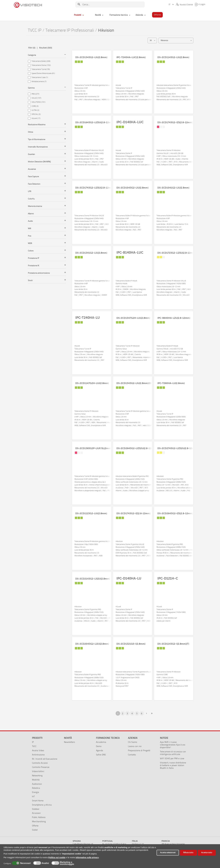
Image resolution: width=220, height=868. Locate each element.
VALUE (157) (36, 98)
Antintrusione (38, 755)
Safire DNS (101, 755)
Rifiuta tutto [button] (188, 853)
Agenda (99, 750)
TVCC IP (35, 30)
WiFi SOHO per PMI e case (172, 758)
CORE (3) (35, 106)
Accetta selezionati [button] (168, 853)
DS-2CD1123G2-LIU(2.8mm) (91, 513)
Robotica (36, 788)
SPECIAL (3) (36, 114)
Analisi (45, 863)
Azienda (133, 738)
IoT (33, 796)
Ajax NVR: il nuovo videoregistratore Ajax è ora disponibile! (173, 745)
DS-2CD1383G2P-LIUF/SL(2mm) (93, 448)
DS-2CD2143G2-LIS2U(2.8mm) (93, 579)
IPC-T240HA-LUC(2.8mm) (131, 57)
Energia (35, 792)
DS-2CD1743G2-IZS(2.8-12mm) (175, 122)
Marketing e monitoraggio (67, 863)
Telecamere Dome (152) (41, 65)
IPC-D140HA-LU (129, 578)
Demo (99, 746)
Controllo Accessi (40, 763)
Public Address (39, 817)
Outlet (35, 830)
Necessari (25, 863)
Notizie (164, 738)
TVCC (34, 746)
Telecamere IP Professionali (70, 30)
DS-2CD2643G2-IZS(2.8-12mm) (175, 513)
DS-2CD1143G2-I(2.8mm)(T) (173, 644)
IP (33, 742)
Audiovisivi (37, 784)
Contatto (132, 755)
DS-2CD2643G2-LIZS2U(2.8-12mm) (136, 448)
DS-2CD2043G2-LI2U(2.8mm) (92, 644)
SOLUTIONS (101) (38, 102)
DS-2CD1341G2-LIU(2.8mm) (91, 253)
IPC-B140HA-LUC (130, 253)
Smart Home (38, 801)
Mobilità (36, 780)
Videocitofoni (38, 771)
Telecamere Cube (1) (40, 77)
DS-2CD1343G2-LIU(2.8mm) (91, 57)
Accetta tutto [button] (207, 853)
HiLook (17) (36, 118)
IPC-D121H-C (168, 578)
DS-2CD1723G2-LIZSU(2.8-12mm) (177, 253)
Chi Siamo (133, 742)
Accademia (101, 742)
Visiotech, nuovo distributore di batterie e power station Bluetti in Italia (173, 765)
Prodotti (37, 738)
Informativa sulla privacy (87, 857)
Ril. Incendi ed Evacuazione (45, 759)
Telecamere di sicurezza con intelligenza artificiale (173, 753)
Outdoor (36, 809)
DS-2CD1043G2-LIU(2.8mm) (133, 188)
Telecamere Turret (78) (41, 69)
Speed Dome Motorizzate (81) (43, 73)
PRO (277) (35, 94)
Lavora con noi (135, 746)
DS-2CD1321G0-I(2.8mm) (131, 644)
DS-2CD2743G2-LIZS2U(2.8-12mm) (177, 448)
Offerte (35, 826)
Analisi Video (38, 750)
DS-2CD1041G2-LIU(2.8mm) (173, 188)
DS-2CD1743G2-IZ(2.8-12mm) (134, 513)
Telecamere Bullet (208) (41, 61)
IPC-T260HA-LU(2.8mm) (171, 383)
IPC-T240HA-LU (88, 318)
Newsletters (69, 742)
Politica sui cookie (57, 857)
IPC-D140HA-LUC (130, 122)
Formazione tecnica (108, 738)
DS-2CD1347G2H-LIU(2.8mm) (133, 318)
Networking (37, 776)
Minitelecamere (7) (39, 81)
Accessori (36, 813)
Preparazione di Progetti (139, 750)
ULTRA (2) (35, 110)
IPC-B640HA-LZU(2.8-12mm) (174, 318)
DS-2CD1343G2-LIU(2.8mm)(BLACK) (137, 383)
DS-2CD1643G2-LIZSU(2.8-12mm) (95, 122)
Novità (68, 738)
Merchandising (39, 821)
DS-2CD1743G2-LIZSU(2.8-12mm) (94, 188)
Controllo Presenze (41, 767)
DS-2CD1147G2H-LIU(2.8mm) (92, 383)
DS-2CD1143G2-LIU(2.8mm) (173, 57)
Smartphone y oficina (42, 805)
